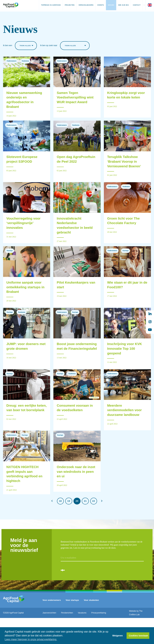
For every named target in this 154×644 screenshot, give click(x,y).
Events (95, 5)
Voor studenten (91, 626)
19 (69, 523)
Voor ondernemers (52, 626)
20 (77, 523)
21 (85, 523)
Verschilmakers (81, 5)
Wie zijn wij (118, 5)
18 (60, 523)
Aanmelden (74, 594)
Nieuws (106, 5)
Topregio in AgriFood (46, 5)
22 (94, 523)
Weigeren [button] (118, 636)
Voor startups (72, 626)
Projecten (64, 5)
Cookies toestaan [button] (139, 636)
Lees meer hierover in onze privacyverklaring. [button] (31, 639)
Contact (132, 5)
